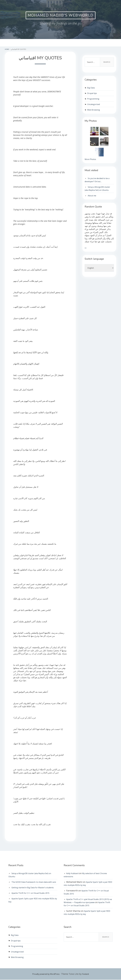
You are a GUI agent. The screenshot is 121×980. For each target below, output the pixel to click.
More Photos (91, 160)
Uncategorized (94, 105)
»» (86, 248)
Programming (94, 99)
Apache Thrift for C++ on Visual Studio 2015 (33, 900)
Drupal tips (93, 93)
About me (93, 196)
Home (48, 43)
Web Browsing (94, 110)
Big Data (91, 88)
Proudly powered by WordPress (45, 974)
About (59, 43)
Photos (72, 43)
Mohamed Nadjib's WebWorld (60, 15)
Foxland (87, 974)
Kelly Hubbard (73, 874)
